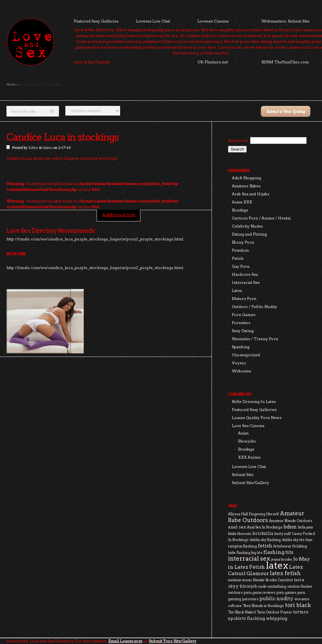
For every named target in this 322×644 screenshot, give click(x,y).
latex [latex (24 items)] (277, 565)
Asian (243, 433)
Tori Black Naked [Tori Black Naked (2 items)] (242, 612)
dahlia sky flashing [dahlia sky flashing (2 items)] (265, 540)
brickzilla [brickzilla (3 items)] (263, 533)
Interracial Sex (246, 282)
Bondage (240, 210)
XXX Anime (249, 457)
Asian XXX (242, 202)
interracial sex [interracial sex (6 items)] (249, 559)
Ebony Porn (243, 242)
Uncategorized (246, 355)
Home (11, 84)
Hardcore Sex (245, 274)
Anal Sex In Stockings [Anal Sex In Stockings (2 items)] (265, 527)
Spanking (241, 347)
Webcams (241, 371)
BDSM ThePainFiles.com (285, 62)
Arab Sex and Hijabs (251, 194)
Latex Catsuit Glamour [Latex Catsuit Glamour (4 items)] (265, 570)
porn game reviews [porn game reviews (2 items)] (260, 593)
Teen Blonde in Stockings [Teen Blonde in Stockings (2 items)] (263, 606)
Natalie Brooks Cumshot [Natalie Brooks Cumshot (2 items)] (273, 580)
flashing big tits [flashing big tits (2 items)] (250, 553)
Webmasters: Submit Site (285, 21)
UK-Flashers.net (213, 62)
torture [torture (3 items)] (301, 612)
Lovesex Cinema (213, 21)
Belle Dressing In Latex (254, 401)
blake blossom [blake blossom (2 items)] (240, 534)
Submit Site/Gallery (251, 483)
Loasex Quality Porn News (257, 418)
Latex (237, 290)
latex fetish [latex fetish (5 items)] (285, 573)
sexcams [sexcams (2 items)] (302, 599)
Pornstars (241, 323)
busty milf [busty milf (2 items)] (283, 534)
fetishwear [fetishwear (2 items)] (282, 546)
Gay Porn (241, 266)
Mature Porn (244, 299)
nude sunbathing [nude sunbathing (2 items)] (272, 587)
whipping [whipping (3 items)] (277, 618)
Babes (47, 147)
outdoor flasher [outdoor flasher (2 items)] (300, 587)
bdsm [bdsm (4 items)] (290, 527)
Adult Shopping (246, 178)
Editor (33, 147)
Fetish (238, 258)
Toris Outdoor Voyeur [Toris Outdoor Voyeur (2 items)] (274, 612)
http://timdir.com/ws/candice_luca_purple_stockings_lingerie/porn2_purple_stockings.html (95, 268)
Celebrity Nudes (247, 226)
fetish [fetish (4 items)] (265, 546)
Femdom (240, 250)
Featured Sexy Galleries (96, 21)
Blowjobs (247, 441)
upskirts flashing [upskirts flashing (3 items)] (246, 618)
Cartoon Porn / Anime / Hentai (261, 218)
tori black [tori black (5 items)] (298, 605)
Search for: (239, 140)
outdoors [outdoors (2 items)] (235, 593)
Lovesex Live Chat (153, 21)
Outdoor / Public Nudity (255, 307)
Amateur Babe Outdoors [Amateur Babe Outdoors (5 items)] (266, 517)
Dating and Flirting (249, 234)
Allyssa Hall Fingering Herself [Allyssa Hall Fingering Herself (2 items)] (253, 514)
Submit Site (243, 475)
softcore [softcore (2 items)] (235, 606)
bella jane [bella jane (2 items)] (306, 527)
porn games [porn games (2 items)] (287, 593)
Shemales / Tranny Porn (255, 339)
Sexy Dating (243, 331)
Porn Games (244, 315)
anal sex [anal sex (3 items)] (237, 527)
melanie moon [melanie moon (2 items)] (240, 580)
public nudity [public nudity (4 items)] (276, 598)
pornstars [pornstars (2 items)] (250, 599)
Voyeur (239, 363)
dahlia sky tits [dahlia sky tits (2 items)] (293, 540)
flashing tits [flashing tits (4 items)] (278, 552)
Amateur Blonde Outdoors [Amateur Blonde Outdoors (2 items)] (291, 521)
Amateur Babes (246, 186)
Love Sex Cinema (248, 426)
